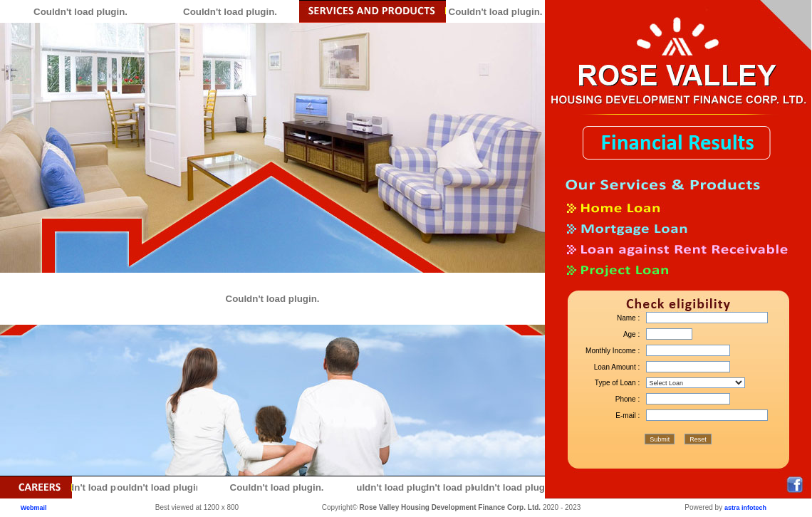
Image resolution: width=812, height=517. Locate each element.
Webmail (34, 508)
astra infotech (745, 508)
